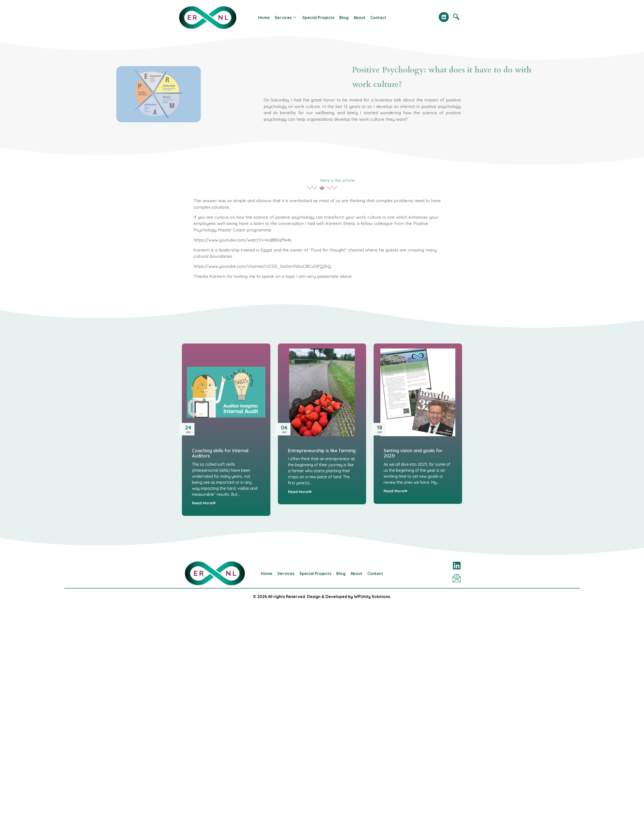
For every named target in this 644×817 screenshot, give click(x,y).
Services (285, 18)
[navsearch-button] (456, 18)
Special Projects (318, 18)
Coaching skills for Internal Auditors (220, 453)
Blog (344, 18)
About (359, 18)
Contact (378, 18)
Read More (204, 503)
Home (264, 18)
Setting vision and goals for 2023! (413, 453)
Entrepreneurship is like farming (322, 451)
